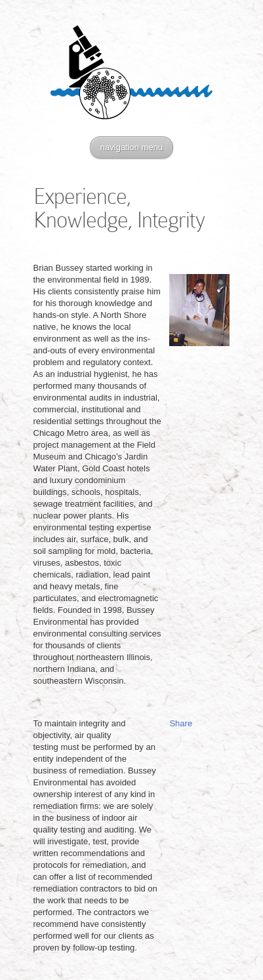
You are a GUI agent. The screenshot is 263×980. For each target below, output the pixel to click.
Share (181, 723)
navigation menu (131, 147)
